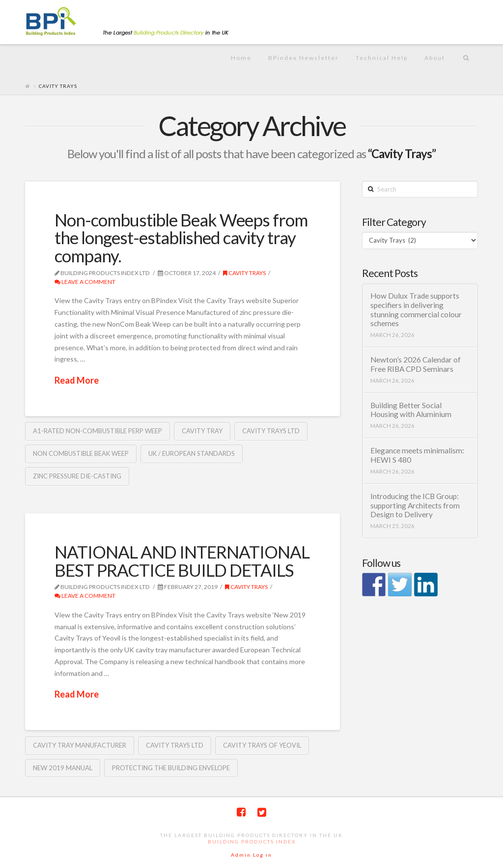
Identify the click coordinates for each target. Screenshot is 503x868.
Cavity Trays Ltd (271, 431)
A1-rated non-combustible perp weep (98, 431)
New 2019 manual (63, 768)
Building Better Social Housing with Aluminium (411, 410)
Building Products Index (252, 841)
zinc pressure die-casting (77, 476)
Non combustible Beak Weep (81, 453)
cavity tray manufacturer (80, 745)
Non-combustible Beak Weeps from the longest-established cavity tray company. (181, 238)
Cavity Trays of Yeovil (262, 745)
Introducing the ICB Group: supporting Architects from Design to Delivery (415, 505)
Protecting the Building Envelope (171, 768)
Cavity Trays (244, 273)
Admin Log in (251, 855)
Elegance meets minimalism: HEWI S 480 (417, 455)
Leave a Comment (85, 282)
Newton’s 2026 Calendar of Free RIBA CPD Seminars (416, 364)
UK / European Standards (192, 453)
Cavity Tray (202, 431)
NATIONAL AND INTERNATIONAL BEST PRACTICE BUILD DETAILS (182, 561)
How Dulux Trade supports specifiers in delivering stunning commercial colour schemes (416, 309)
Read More (77, 380)
